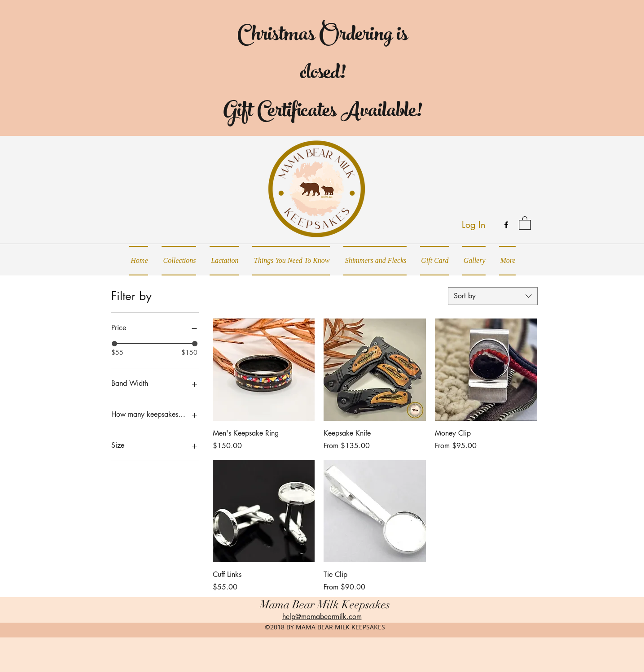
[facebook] (506, 225)
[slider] (114, 344)
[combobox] (493, 296)
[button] (525, 223)
